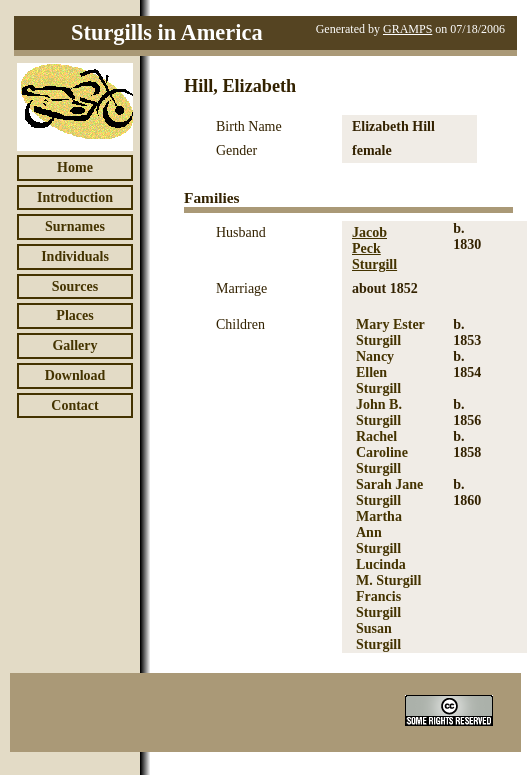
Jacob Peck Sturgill (374, 248)
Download (75, 375)
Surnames (75, 226)
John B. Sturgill (379, 412)
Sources (75, 286)
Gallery (74, 345)
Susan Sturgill (378, 636)
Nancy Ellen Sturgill (378, 372)
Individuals (75, 256)
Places (74, 315)
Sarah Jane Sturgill (389, 492)
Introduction (75, 197)
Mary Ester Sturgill (390, 332)
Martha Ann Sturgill (379, 532)
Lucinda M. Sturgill (388, 572)
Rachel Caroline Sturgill (382, 452)
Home (75, 167)
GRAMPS (407, 29)
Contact (74, 405)
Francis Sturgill (378, 604)
